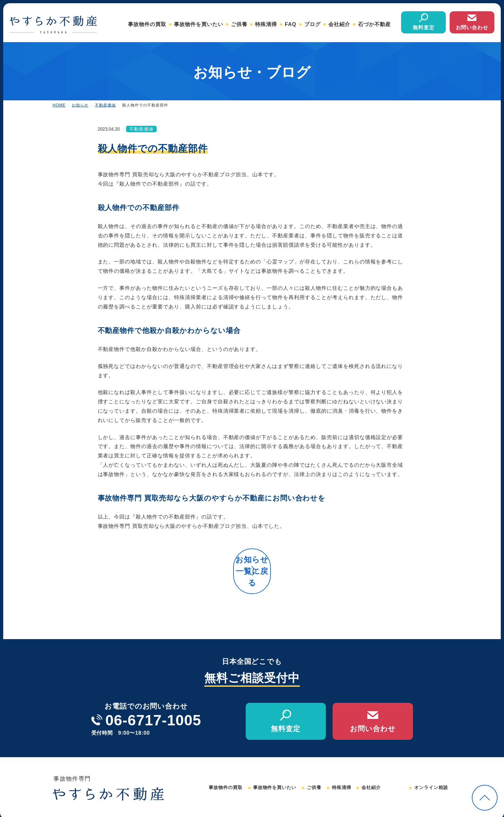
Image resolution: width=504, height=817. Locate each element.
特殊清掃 (266, 24)
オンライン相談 (431, 775)
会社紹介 (339, 24)
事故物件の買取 (147, 24)
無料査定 (424, 28)
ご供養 (239, 24)
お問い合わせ (472, 28)
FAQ (291, 24)
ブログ (312, 24)
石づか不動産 (374, 24)
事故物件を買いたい (199, 24)
